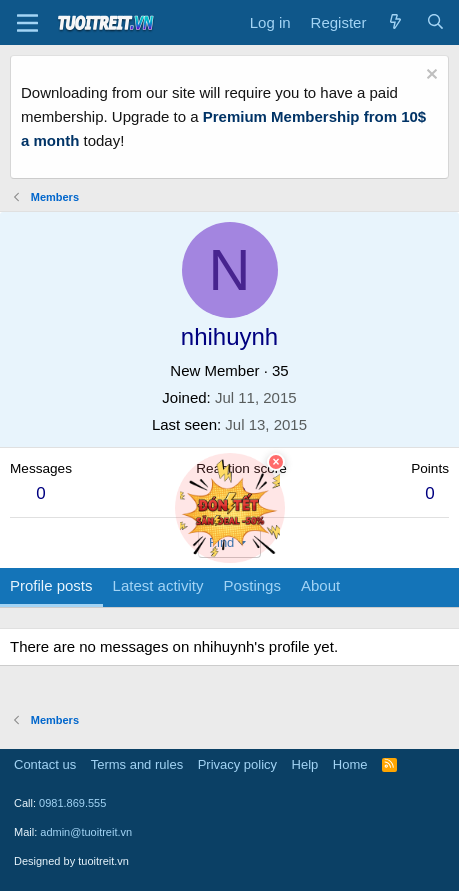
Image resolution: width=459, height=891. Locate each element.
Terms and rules (137, 764)
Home (350, 764)
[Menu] (27, 23)
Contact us (45, 764)
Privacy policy (237, 764)
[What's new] (395, 23)
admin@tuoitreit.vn (86, 832)
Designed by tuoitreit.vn (71, 861)
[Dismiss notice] (429, 76)
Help (305, 764)
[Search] (435, 23)
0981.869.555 (72, 803)
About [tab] (320, 585)
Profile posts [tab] (51, 585)
